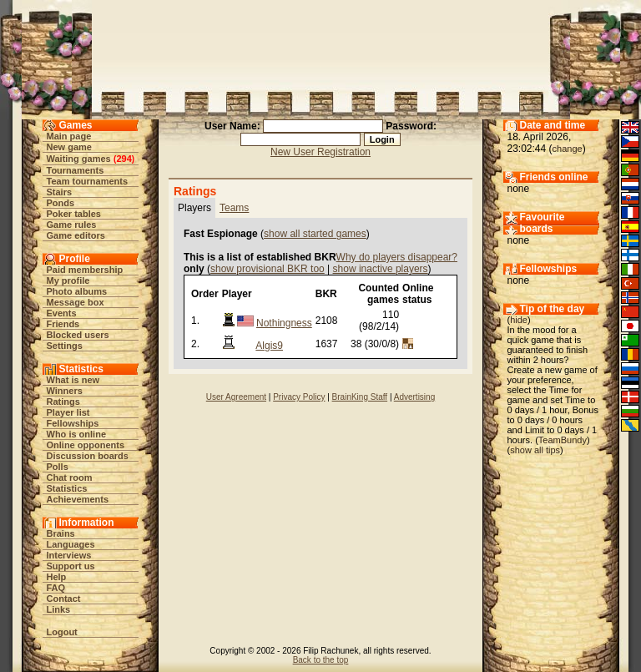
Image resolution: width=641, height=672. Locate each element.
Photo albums (77, 291)
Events (62, 313)
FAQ (56, 588)
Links (59, 609)
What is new (73, 380)
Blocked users (78, 335)
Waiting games (79, 159)
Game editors (76, 235)
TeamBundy (563, 440)
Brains (61, 533)
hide (519, 320)
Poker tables (74, 214)
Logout (62, 632)
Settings (65, 346)
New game (69, 147)
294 (124, 159)
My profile (68, 280)
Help (57, 577)
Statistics (67, 488)
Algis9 (269, 346)
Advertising (414, 397)
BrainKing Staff (360, 397)
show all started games (315, 234)
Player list (68, 412)
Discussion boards (88, 456)
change (568, 149)
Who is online (77, 434)
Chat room (70, 477)
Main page (69, 136)
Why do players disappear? (397, 257)
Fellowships (73, 423)
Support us (71, 566)
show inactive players (381, 269)
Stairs (60, 192)
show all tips (535, 450)
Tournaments (76, 170)
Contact (64, 599)
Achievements (78, 499)
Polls (58, 467)
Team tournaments (88, 181)
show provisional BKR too (268, 269)
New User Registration (320, 152)
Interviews (69, 555)
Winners (65, 391)
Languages (71, 544)
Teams (234, 208)
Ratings (63, 402)
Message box (76, 302)
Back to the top (321, 660)
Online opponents (86, 445)
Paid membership (85, 270)
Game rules (72, 225)
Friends (63, 324)
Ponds (61, 203)
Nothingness (284, 323)
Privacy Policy (299, 397)
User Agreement (236, 397)
